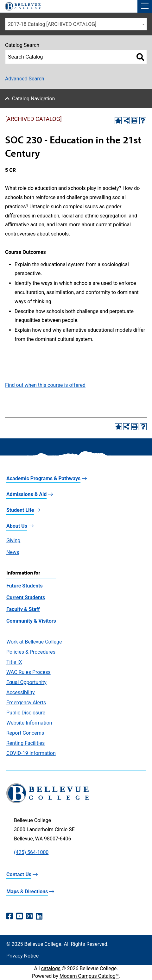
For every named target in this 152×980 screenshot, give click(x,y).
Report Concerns (25, 733)
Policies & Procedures (31, 652)
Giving (13, 540)
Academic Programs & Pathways (43, 478)
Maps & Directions (27, 892)
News (13, 552)
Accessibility (21, 692)
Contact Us (19, 874)
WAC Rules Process (28, 672)
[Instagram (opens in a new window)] (29, 916)
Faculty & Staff (23, 609)
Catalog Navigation (33, 99)
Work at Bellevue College (34, 642)
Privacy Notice (22, 956)
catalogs (51, 968)
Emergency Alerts (26, 703)
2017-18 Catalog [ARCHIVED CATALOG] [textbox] (52, 24)
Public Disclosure (26, 713)
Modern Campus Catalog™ (89, 976)
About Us (17, 526)
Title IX (14, 662)
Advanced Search (25, 79)
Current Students (26, 597)
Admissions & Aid (26, 494)
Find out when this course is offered (45, 385)
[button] (145, 6)
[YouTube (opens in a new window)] (19, 916)
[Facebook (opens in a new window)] (10, 916)
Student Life (20, 510)
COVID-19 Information (31, 753)
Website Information (29, 723)
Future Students (25, 586)
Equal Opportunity (26, 682)
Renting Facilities (25, 743)
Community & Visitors (31, 621)
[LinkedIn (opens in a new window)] (39, 916)
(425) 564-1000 (31, 852)
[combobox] (76, 24)
